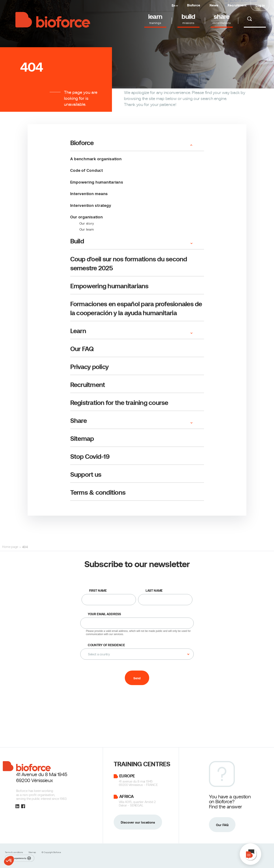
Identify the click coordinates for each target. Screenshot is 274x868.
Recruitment (237, 5)
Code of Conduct (87, 170)
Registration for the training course (119, 403)
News (214, 5)
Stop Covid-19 (90, 457)
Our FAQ (82, 349)
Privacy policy (89, 367)
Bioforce (194, 5)
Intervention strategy (91, 205)
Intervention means (89, 194)
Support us (86, 474)
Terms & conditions (98, 492)
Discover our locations (138, 822)
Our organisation (87, 217)
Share (78, 421)
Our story (87, 224)
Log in (260, 5)
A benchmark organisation (96, 159)
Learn (78, 331)
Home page (10, 547)
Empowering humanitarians (97, 182)
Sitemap (82, 439)
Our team (87, 230)
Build (77, 241)
